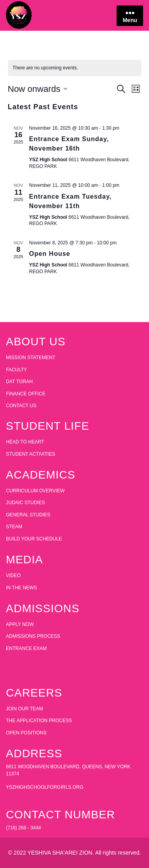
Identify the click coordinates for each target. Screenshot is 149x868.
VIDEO (13, 576)
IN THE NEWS (21, 588)
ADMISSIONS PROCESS (33, 636)
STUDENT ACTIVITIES (30, 454)
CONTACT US (21, 406)
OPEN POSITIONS (26, 733)
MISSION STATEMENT (31, 358)
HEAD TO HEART (25, 442)
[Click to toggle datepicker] (38, 89)
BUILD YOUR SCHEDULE (34, 539)
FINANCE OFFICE (26, 394)
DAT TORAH (19, 382)
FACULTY (16, 370)
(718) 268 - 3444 (24, 828)
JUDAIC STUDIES (25, 503)
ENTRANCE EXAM (26, 648)
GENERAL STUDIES (28, 515)
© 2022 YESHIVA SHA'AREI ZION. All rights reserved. (74, 853)
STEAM (14, 527)
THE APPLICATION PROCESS (39, 721)
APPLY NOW (20, 624)
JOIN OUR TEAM (25, 709)
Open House (50, 254)
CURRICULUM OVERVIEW (35, 491)
